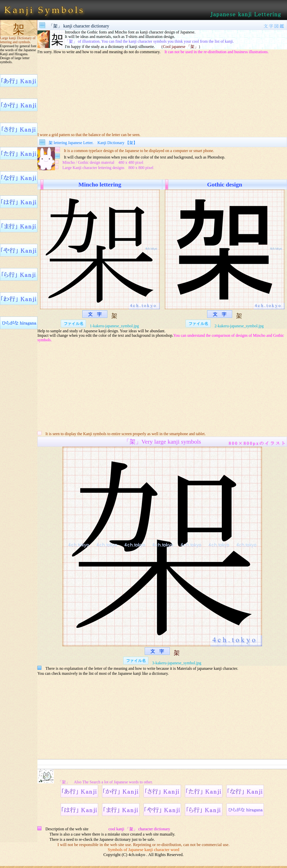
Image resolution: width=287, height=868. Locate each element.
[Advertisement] (162, 93)
